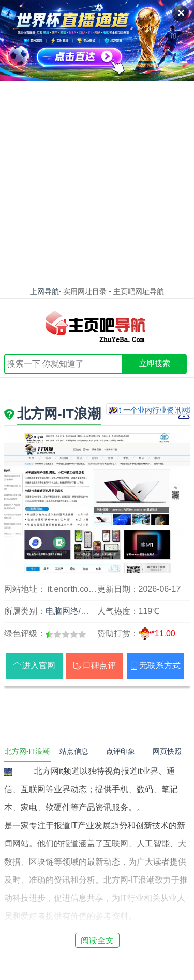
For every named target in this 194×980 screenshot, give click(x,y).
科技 (89, 611)
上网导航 (44, 291)
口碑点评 (99, 665)
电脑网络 (62, 611)
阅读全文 (97, 940)
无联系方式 (160, 665)
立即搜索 (155, 363)
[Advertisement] (97, 183)
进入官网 (39, 665)
